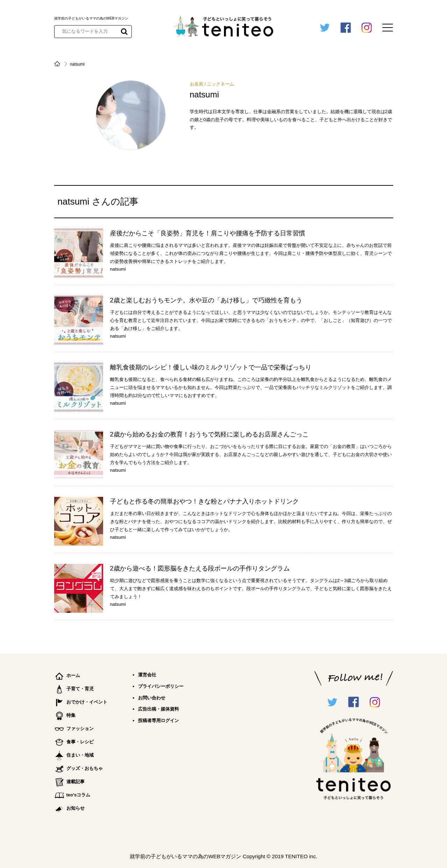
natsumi (118, 269)
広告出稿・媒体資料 (158, 709)
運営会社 (147, 675)
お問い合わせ (152, 698)
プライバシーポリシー (161, 686)
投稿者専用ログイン (158, 720)
